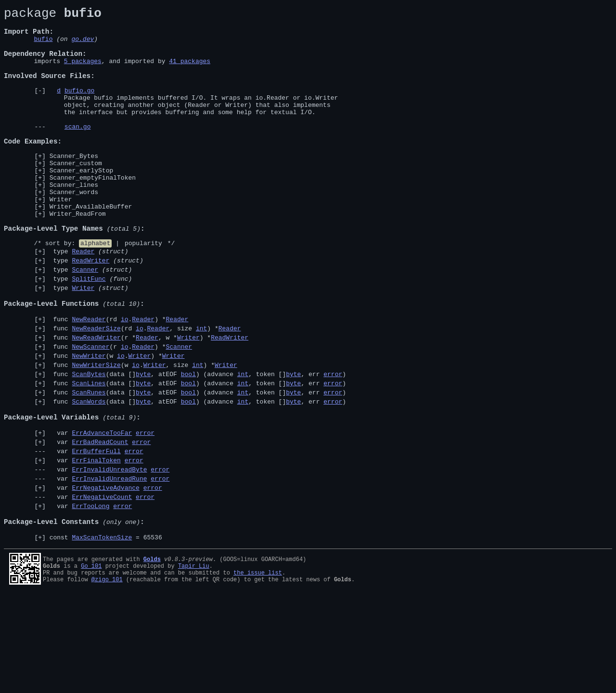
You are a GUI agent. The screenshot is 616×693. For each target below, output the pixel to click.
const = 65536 (106, 634)
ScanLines (89, 454)
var (102, 512)
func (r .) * (121, 411)
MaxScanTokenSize (102, 634)
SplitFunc (89, 332)
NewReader (89, 379)
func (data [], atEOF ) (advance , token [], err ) (198, 443)
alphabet (95, 290)
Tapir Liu (194, 662)
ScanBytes (89, 443)
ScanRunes (89, 464)
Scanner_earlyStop (82, 203)
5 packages (83, 72)
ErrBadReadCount (100, 523)
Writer (61, 238)
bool (188, 443)
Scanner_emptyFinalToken (93, 212)
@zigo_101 (107, 679)
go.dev (83, 46)
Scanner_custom (76, 195)
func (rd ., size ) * (145, 390)
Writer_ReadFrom (78, 255)
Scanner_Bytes (74, 186)
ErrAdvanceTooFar (102, 512)
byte (143, 443)
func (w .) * (117, 422)
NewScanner (90, 411)
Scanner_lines (74, 221)
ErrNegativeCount (102, 586)
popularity (143, 290)
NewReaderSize (96, 390)
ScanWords (89, 475)
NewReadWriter (96, 401)
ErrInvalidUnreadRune (109, 565)
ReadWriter (90, 311)
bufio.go (79, 107)
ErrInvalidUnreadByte (109, 554)
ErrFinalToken (96, 544)
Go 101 (91, 662)
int (201, 390)
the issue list (258, 671)
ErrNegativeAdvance (105, 575)
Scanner (85, 321)
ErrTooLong (90, 597)
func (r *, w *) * (149, 401)
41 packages (190, 72)
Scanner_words (74, 229)
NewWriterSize (96, 432)
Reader (83, 300)
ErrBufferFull (96, 533)
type (89, 300)
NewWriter (89, 422)
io (125, 379)
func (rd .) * (119, 379)
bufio (43, 46)
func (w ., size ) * (143, 432)
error (333, 443)
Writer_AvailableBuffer (91, 247)
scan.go (78, 151)
